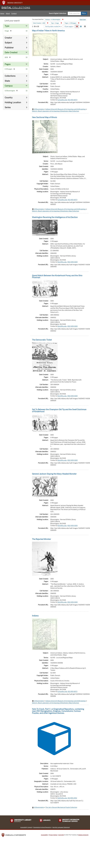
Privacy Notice (53, 835)
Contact (14, 14)
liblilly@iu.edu (62, 798)
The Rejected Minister (41, 539)
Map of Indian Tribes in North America (48, 31)
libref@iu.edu (62, 262)
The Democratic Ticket (42, 340)
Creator (8, 38)
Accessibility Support (26, 827)
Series (8, 107)
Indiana (35, 616)
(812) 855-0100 (72, 262)
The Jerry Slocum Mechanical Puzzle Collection (61, 807)
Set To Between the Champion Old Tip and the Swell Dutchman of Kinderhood (59, 410)
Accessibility (44, 835)
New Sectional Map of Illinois (44, 117)
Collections (10, 76)
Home (2, 14)
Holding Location (13, 103)
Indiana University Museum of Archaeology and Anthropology (66, 109)
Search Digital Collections (58, 13)
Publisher (9, 48)
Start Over (83, 20)
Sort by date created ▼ (53, 27)
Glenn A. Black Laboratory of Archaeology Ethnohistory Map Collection (56, 111)
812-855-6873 (73, 100)
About (8, 14)
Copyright (61, 835)
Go (84, 13)
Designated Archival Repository (42, 827)
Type (7, 26)
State (7, 81)
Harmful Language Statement (61, 827)
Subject (8, 43)
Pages (8, 64)
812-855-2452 (72, 798)
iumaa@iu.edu (62, 100)
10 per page (69, 27)
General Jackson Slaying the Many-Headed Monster (54, 474)
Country (9, 98)
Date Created (11, 53)
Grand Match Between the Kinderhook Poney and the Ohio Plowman (57, 277)
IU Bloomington (39, 109)
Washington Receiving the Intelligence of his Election (55, 217)
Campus (9, 86)
